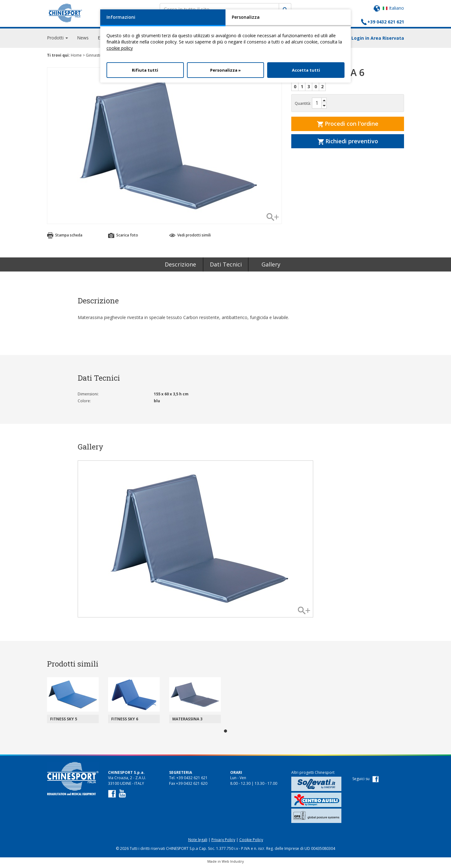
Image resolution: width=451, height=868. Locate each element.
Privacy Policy (223, 843)
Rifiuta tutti (145, 70)
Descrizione (180, 267)
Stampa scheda (65, 238)
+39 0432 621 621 (386, 22)
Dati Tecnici (226, 267)
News (83, 41)
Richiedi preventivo (348, 144)
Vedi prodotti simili (190, 238)
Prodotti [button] (57, 41)
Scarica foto (123, 238)
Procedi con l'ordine (348, 126)
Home (76, 58)
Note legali (198, 843)
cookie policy (120, 48)
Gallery (271, 267)
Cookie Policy (251, 843)
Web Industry (233, 864)
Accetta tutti (306, 70)
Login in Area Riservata (378, 41)
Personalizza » (225, 70)
